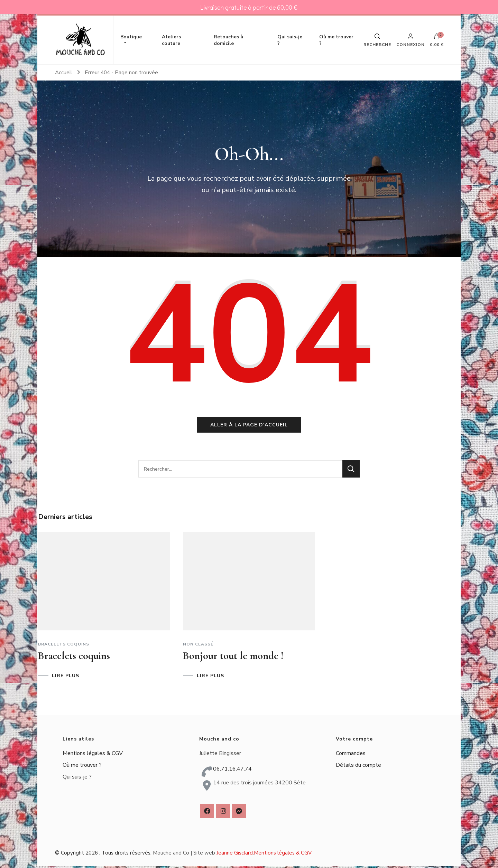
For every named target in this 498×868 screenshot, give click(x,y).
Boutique (131, 40)
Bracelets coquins (64, 646)
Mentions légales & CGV (93, 755)
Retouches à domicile (228, 40)
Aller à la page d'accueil (249, 427)
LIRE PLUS (66, 678)
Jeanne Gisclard (235, 855)
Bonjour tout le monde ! (233, 657)
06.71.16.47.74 (232, 771)
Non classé (198, 646)
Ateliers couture (171, 40)
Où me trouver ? (336, 40)
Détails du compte (358, 767)
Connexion (411, 40)
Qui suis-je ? (290, 40)
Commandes (351, 755)
